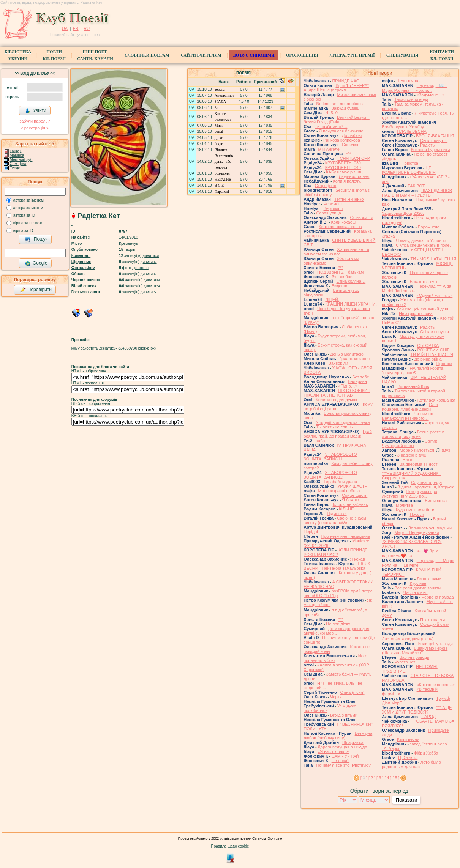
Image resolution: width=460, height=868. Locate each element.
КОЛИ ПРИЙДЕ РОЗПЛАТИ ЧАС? (335, 552)
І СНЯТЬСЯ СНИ (354, 158)
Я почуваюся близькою (341, 131)
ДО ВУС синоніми (254, 55)
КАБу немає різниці (345, 172)
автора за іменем (28, 200)
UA (65, 28)
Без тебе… (363, 377)
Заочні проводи (414, 657)
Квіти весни (408, 739)
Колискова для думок (336, 400)
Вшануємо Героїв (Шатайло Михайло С (415, 651)
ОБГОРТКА (428, 345)
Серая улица (329, 213)
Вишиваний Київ (413, 386)
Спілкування (402, 55)
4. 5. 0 (332, 113)
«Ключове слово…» (436, 685)
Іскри (219, 144)
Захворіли (338, 363)
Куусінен (418, 583)
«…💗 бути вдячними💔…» (410, 553)
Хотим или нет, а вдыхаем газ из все (336, 252)
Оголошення (302, 55)
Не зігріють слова (416, 313)
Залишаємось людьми (430, 528)
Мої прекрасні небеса (339, 491)
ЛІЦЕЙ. (332, 299)
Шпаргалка (353, 742)
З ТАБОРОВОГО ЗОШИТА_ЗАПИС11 (330, 457)
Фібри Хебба (426, 753)
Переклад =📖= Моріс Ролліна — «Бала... (414, 88)
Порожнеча (429, 227)
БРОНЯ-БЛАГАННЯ (435, 136)
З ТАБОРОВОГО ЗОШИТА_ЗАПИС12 (330, 475)
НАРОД (428, 717)
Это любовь (343, 277)
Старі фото (326, 186)
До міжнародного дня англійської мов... (336, 631)
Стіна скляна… (351, 281)
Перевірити (36, 290)
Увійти (36, 111)
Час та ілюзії (416, 592)
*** (349, 154)
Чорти (336, 697)
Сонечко (350, 145)
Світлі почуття (434, 140)
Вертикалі (333, 208)
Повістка (410, 163)
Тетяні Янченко (349, 199)
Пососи (417, 514)
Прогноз (444, 364)
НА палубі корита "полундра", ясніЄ (413, 370)
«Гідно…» (348, 386)
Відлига (221, 150)
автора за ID (24, 215)
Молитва (404, 505)
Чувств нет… (407, 662)
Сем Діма (18, 164)
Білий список (84, 286)
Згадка (388, 236)
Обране (78, 274)
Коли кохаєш (343, 222)
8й (217, 108)
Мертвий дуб (21, 160)
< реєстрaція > (35, 128)
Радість (427, 145)
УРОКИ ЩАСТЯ (352, 486)
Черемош (333, 204)
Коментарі (81, 256)
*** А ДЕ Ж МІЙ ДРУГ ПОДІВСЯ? (417, 710)
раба (320, 441)
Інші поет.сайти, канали (95, 55)
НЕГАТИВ (223, 179)
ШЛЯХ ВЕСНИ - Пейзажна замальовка (337, 566)
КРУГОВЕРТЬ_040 (343, 167)
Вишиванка (436, 501)
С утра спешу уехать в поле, (423, 245)
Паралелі (222, 191)
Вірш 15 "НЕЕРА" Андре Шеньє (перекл (336, 88)
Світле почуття (435, 332)
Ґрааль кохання (355, 359)
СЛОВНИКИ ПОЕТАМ (147, 55)
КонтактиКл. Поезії (442, 55)
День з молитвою (347, 354)
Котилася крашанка (436, 400)
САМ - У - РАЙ (345, 756)
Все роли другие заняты (418, 588)
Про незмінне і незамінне (346, 536)
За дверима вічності (419, 464)
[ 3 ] (380, 778)
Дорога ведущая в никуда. (343, 747)
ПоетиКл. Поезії (54, 55)
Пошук (36, 239)
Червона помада (438, 597)
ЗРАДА (221, 102)
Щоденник (81, 262)
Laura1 (16, 151)
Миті (219, 125)
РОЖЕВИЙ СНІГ (433, 350)
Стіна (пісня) (353, 692)
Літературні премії (352, 55)
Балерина (357, 381)
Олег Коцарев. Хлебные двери (410, 407)
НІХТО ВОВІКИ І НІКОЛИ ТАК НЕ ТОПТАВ (337, 393)
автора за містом (28, 208)
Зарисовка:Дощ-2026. (403, 213)
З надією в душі (412, 455)
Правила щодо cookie (230, 846)
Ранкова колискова (342, 140)
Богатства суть (424, 282)
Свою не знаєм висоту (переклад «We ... (335, 520)
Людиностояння (354, 176)
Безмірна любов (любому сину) (338, 736)
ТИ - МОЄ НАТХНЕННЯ (433, 259)
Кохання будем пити (431, 150)
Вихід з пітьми (344, 715)
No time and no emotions (339, 104)
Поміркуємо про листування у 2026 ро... (409, 494)
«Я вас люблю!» (333, 751)
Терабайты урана (341, 482)
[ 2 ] (372, 778)
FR (76, 28)
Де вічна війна (428, 359)
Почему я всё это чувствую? (343, 765)
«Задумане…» (431, 95)
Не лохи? (341, 761)
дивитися (151, 256)
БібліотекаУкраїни (18, 55)
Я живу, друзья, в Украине (421, 241)
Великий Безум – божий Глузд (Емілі (337, 120)
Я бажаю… (353, 500)
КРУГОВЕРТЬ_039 (343, 163)
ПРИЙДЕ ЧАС (345, 81)
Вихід (408, 460)
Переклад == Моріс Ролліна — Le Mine (418, 563)
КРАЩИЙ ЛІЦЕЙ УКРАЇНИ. (351, 304)
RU (87, 28)
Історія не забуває (350, 504)
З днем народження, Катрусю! (427, 487)
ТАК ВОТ (416, 186)
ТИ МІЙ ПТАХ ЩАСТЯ (432, 354)
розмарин (222, 173)
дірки (219, 138)
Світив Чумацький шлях (409, 443)
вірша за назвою (28, 223)
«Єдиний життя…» (435, 295)
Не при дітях (338, 624)
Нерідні (311, 532)
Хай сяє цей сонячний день (423, 309)
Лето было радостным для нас (411, 764)
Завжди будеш (345, 108)
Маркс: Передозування (417, 532)
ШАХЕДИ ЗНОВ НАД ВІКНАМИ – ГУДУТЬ (417, 193)
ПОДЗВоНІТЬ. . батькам (340, 272)
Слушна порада (426, 482)
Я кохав (358, 559)
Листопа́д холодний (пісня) (408, 639)
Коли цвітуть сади (435, 644)
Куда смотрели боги (415, 510)
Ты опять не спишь (334, 427)
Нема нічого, (408, 81)
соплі (219, 132)
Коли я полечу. (347, 181)
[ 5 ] (396, 778)
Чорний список (86, 280)
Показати (406, 800)
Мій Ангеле (329, 149)
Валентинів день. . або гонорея (224, 161)
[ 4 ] (388, 778)
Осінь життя (362, 217)
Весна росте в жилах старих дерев (413, 434)
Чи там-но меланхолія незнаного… (407, 416)
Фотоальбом (83, 268)
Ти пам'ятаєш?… (331, 126)
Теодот (16, 168)
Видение (340, 286)
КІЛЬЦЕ (346, 509)
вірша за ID (23, 231)
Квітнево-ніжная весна (340, 227)
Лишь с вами (429, 579)
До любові (352, 135)
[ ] (364, 778)
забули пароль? (35, 121)
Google (36, 263)
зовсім (220, 89)
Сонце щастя (355, 495)
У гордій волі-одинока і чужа (343, 422)
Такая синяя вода (411, 99)
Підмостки (337, 514)
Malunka (17, 155)
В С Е (219, 185)
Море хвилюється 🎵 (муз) (425, 450)
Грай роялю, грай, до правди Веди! (338, 434)
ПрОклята (408, 758)
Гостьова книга (86, 292)
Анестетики (224, 95)
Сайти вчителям (201, 55)
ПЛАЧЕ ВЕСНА (412, 131)
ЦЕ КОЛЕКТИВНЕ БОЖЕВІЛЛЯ (409, 170)
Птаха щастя (432, 620)
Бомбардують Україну (403, 127)
